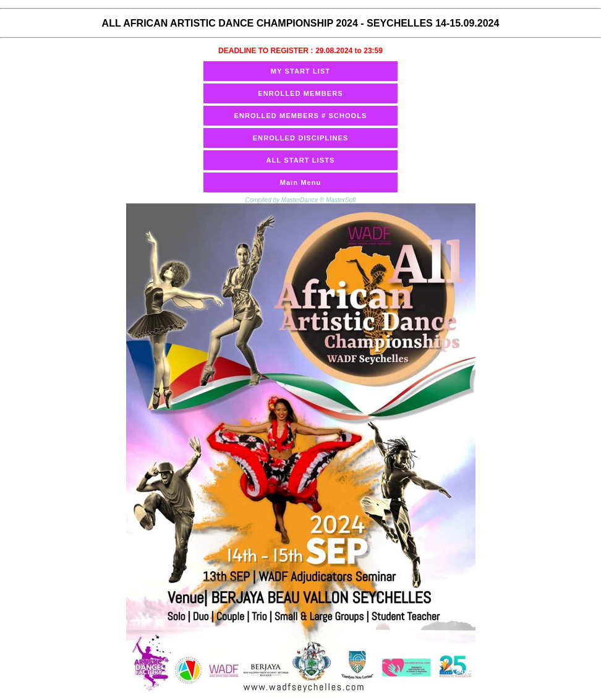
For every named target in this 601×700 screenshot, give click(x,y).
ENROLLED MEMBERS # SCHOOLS (300, 116)
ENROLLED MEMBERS (300, 93)
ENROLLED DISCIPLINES (301, 138)
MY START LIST (300, 71)
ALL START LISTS (301, 160)
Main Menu (301, 182)
